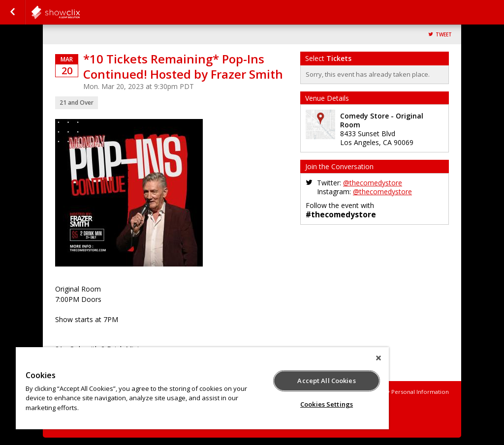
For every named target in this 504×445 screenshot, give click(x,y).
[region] (202, 388)
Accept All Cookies (326, 381)
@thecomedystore (373, 183)
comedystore (80, 12)
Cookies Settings (327, 404)
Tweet (444, 35)
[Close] (378, 358)
